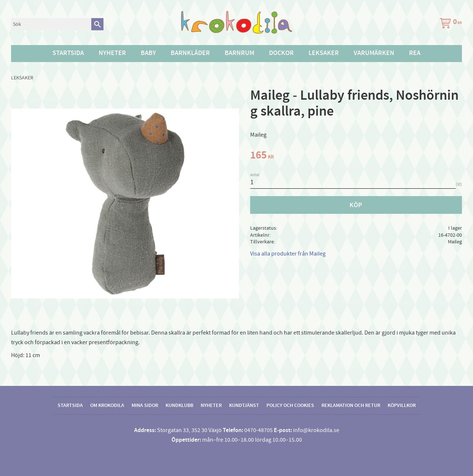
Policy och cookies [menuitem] (290, 405)
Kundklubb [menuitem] (179, 405)
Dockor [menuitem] (281, 53)
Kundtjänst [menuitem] (244, 405)
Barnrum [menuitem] (239, 53)
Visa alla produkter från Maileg (288, 254)
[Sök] (97, 24)
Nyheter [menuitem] (112, 53)
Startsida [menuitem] (68, 53)
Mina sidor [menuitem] (145, 405)
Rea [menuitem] (415, 53)
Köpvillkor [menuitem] (402, 405)
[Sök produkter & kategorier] (51, 24)
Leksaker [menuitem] (324, 53)
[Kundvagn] (449, 24)
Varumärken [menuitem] (374, 53)
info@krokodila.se (316, 430)
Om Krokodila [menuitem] (107, 405)
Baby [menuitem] (148, 53)
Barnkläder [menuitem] (190, 53)
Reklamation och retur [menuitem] (351, 405)
